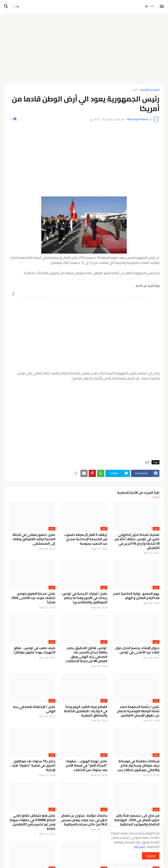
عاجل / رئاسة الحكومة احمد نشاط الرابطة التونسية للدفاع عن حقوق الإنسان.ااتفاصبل (138, 711)
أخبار (134, 90)
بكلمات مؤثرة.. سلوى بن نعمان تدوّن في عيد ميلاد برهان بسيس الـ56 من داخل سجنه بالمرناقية (84, 820)
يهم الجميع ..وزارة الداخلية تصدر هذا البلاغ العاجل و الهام (136, 596)
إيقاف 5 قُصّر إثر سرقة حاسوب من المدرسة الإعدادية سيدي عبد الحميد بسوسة (86, 539)
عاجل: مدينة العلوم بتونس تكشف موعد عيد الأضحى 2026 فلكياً (33, 598)
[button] (162, 7)
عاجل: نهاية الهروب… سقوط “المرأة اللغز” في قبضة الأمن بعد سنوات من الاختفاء (86, 766)
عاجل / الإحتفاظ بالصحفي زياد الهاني (34, 709)
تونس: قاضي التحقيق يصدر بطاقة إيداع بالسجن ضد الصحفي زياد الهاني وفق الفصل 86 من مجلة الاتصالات (86, 655)
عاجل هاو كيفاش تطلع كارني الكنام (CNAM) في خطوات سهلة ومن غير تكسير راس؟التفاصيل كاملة (32, 822)
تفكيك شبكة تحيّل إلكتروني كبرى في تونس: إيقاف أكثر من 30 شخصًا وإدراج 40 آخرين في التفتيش (137, 541)
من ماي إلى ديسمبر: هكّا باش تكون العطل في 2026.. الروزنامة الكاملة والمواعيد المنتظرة (137, 820)
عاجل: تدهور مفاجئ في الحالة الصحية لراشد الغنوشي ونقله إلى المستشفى (34, 539)
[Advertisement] (84, 49)
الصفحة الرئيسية (150, 90)
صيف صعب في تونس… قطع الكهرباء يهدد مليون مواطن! (34, 650)
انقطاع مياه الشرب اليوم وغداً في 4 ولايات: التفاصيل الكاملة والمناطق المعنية (86, 711)
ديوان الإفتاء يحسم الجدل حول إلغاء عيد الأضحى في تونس (137, 650)
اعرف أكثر (139, 847)
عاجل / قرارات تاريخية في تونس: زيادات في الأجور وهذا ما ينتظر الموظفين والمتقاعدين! (84, 598)
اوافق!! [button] (151, 856)
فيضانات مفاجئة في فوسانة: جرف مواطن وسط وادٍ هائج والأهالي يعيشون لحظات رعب (138, 766)
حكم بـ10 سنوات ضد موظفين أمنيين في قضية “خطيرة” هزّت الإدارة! (33, 766)
